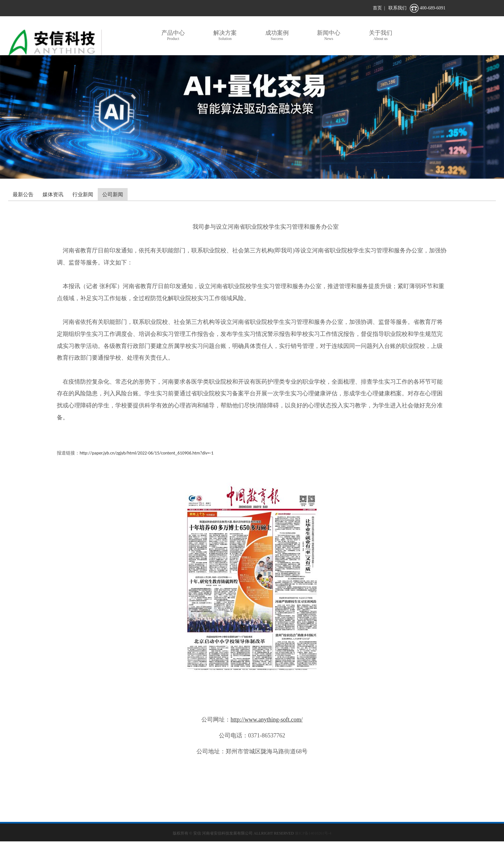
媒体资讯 (53, 194)
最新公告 (23, 194)
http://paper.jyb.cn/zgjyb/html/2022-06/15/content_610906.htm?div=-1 (146, 453)
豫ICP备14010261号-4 (313, 833)
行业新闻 (83, 194)
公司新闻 (113, 194)
